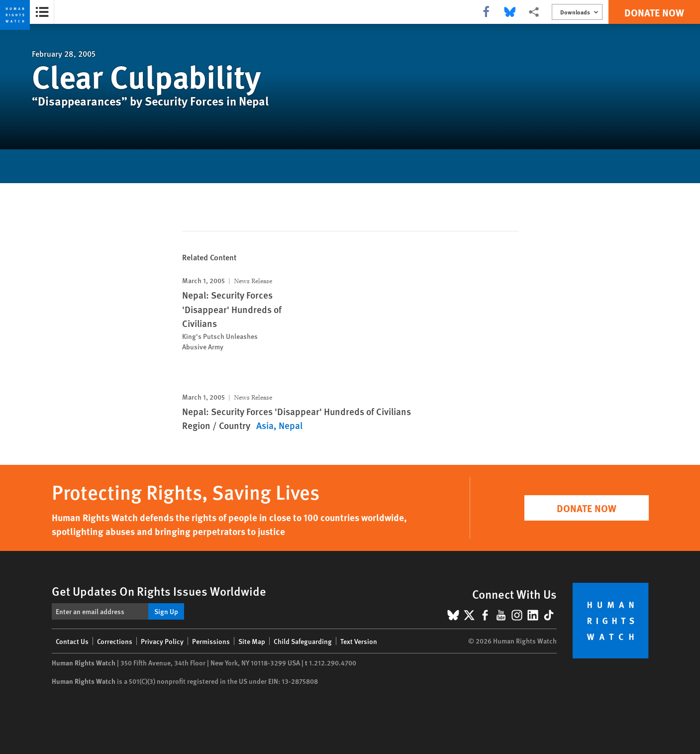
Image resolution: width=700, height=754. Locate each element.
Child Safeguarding (303, 641)
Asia (265, 425)
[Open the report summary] (42, 12)
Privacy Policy (162, 641)
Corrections (115, 641)
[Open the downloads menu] (577, 12)
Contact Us (72, 641)
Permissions (211, 641)
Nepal (291, 425)
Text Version (359, 641)
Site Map (252, 641)
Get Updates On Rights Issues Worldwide (159, 591)
